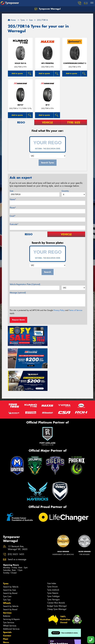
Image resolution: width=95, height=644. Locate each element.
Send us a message (17, 536)
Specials (7, 609)
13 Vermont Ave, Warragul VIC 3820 (18, 524)
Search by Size (9, 566)
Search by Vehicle (11, 563)
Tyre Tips (7, 576)
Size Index (52, 560)
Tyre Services (9, 599)
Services (7, 589)
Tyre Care (7, 573)
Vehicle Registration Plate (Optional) (25, 284)
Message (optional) (18, 293)
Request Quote (18, 320)
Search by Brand (10, 570)
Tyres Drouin (52, 563)
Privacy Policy (59, 310)
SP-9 (47, 105)
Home (12, 20)
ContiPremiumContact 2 (75, 63)
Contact (7, 612)
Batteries (7, 592)
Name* (13, 199)
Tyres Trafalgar (53, 573)
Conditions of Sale (33, 640)
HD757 (20, 105)
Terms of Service (76, 310)
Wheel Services (10, 602)
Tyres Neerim (53, 570)
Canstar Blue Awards (56, 579)
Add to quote (17, 73)
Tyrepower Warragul (47, 9)
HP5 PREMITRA (47, 63)
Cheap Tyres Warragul (57, 586)
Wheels (7, 579)
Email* (13, 216)
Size (11, 191)
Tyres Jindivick (53, 566)
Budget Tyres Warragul (57, 582)
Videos (7, 622)
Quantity (65, 191)
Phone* (13, 208)
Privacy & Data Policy (18, 640)
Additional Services (11, 605)
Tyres (6, 560)
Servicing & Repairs (11, 596)
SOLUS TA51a (20, 63)
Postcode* (14, 224)
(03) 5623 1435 (16, 531)
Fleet (6, 615)
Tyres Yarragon (53, 576)
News (6, 619)
